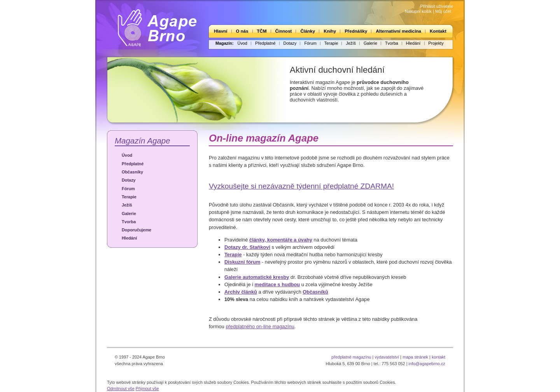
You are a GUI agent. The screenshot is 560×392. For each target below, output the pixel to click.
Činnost (284, 31)
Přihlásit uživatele (437, 6)
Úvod (242, 43)
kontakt (438, 357)
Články (308, 31)
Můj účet (443, 11)
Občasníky (132, 172)
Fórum (310, 43)
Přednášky (356, 31)
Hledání (413, 43)
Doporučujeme (136, 230)
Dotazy (290, 43)
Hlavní (221, 31)
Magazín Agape (143, 141)
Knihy (330, 31)
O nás (242, 31)
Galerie (370, 43)
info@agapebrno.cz (427, 364)
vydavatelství (387, 357)
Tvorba (392, 43)
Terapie (331, 43)
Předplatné (265, 43)
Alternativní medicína (398, 31)
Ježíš (351, 43)
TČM (262, 31)
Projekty (436, 43)
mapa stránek (415, 357)
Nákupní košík (418, 11)
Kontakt (438, 31)
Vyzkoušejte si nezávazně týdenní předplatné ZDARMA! (301, 186)
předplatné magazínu (351, 357)
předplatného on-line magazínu (260, 326)
